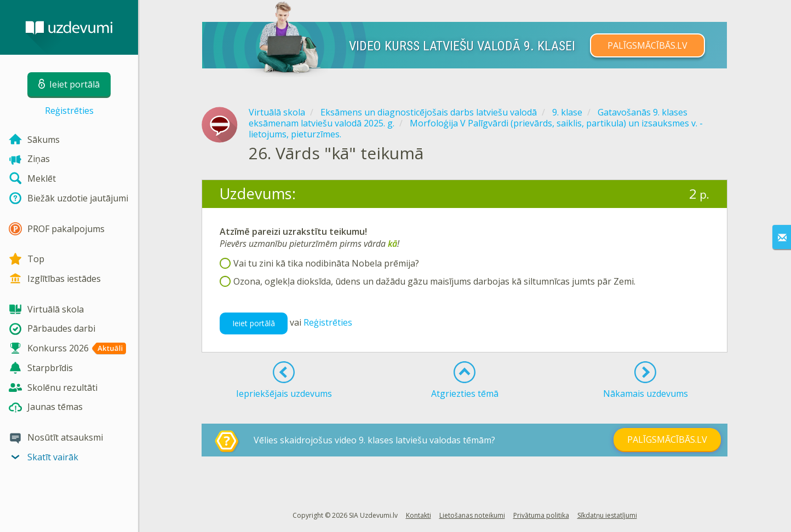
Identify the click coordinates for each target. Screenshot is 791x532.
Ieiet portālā (254, 323)
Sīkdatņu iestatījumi (607, 515)
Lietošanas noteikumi (472, 515)
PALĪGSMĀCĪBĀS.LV (647, 45)
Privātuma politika (541, 515)
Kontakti (419, 515)
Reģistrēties (69, 111)
